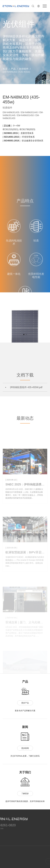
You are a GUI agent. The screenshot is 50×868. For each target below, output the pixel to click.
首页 (5, 69)
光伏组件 (24, 69)
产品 (13, 69)
